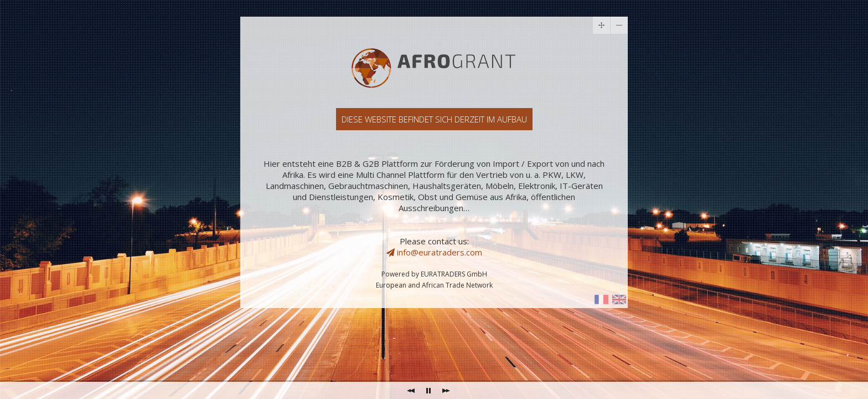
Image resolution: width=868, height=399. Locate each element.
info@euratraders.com (434, 252)
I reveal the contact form (619, 300)
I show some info (601, 300)
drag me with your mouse (601, 25)
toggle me (619, 25)
